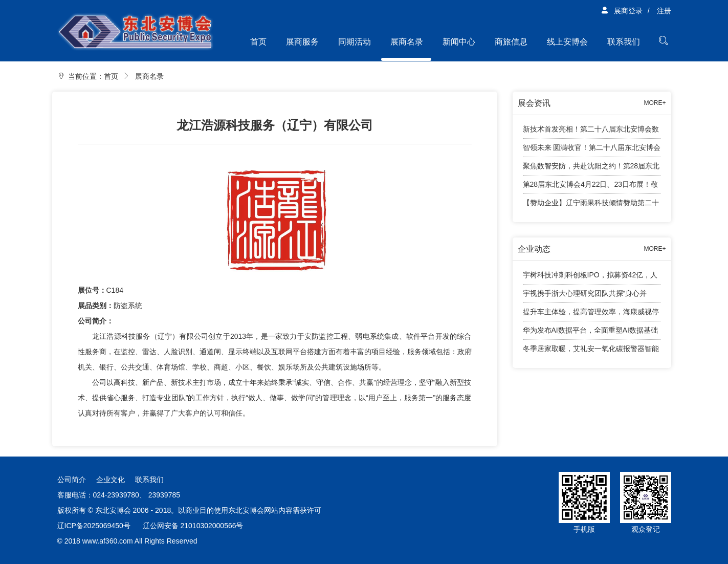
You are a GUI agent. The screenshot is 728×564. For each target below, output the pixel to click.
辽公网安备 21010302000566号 (193, 526)
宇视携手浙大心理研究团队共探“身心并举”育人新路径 (585, 296)
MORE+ (655, 103)
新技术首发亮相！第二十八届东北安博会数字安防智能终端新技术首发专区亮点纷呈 (591, 132)
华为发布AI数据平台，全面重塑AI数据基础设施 (590, 333)
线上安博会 (567, 42)
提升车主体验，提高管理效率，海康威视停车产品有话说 (591, 314)
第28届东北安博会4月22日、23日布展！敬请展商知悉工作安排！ (591, 187)
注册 (664, 11)
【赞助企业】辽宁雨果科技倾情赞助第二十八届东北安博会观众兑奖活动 (591, 205)
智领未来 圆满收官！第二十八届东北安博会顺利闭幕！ (592, 150)
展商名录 (407, 42)
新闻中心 (459, 42)
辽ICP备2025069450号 (94, 526)
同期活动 (355, 42)
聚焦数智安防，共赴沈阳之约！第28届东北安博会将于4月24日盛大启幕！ (591, 169)
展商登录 (622, 11)
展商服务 (302, 42)
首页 (258, 42)
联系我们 (624, 42)
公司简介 (72, 480)
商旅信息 (511, 42)
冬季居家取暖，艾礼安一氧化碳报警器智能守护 (591, 351)
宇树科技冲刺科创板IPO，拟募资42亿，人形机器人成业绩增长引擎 (590, 278)
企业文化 (111, 480)
